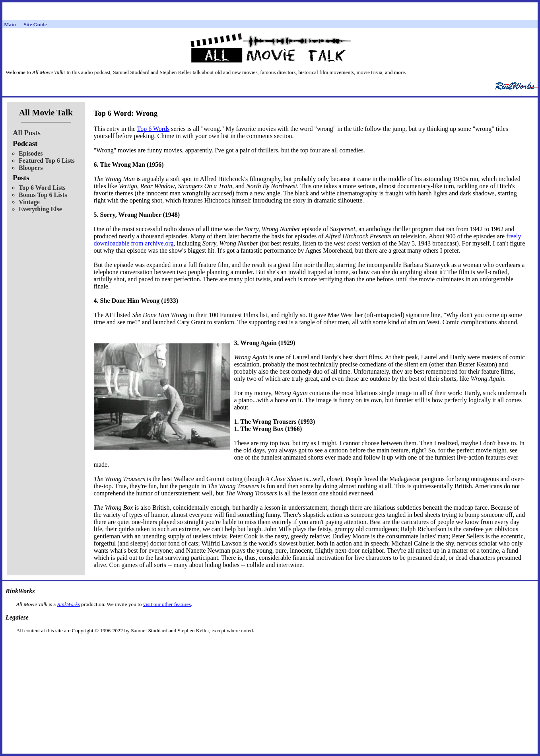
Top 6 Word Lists (42, 188)
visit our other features (167, 604)
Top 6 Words (153, 129)
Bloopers (31, 168)
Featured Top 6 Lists (47, 161)
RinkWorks (68, 604)
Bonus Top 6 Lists (43, 195)
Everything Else (40, 209)
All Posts (27, 133)
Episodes (31, 153)
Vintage (29, 202)
